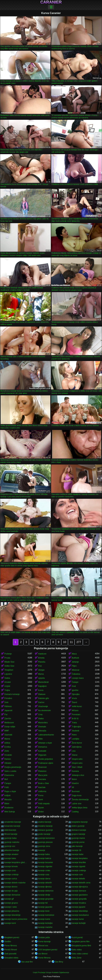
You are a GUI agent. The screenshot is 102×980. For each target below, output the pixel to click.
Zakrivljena (77, 747)
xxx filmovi (43, 954)
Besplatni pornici (12, 937)
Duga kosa (76, 795)
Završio (8, 719)
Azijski (7, 686)
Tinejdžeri (9, 670)
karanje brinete (11, 866)
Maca (74, 654)
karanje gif (9, 899)
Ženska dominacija (80, 800)
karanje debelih (45, 883)
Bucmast (76, 791)
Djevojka (76, 694)
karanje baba (44, 854)
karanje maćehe (45, 927)
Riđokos (8, 706)
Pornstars (76, 715)
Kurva (41, 690)
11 (71, 642)
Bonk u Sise (43, 783)
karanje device (11, 887)
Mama (41, 674)
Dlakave (42, 694)
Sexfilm (8, 942)
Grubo (41, 812)
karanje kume (44, 919)
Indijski (7, 795)
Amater (8, 682)
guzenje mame (78, 838)
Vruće (74, 698)
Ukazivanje (43, 706)
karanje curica (11, 879)
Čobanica (76, 674)
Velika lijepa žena (80, 808)
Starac (75, 755)
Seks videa (77, 950)
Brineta (41, 658)
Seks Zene (76, 958)
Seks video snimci (80, 954)
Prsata (7, 658)
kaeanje (42, 850)
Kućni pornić (77, 937)
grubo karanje (44, 834)
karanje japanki (79, 907)
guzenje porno (78, 842)
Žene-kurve (77, 743)
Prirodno (8, 698)
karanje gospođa (79, 899)
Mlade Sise (9, 662)
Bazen (41, 808)
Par (6, 715)
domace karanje (79, 830)
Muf (6, 779)
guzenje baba (10, 838)
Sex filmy (59, 962)
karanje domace (79, 891)
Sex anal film (27, 962)
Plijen (74, 666)
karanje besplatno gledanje (16, 862)
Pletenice (42, 771)
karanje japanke (45, 907)
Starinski (8, 735)
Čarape (75, 682)
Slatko (41, 719)
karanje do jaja (11, 891)
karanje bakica (45, 858)
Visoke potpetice (45, 759)
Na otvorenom (44, 710)
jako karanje (77, 846)
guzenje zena (44, 846)
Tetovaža (42, 731)
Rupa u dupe (10, 791)
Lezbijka (75, 739)
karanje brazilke (79, 862)
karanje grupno (11, 903)
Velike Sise (9, 666)
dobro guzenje (78, 826)
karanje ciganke (45, 866)
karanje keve (44, 911)
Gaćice (41, 702)
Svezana (42, 779)
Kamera (75, 771)
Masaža (8, 800)
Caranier (51, 2)
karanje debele (78, 879)
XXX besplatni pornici (48, 950)
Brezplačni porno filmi (81, 946)
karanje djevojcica (80, 887)
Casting (75, 812)
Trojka (7, 690)
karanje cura (44, 875)
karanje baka (10, 858)
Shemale (42, 727)
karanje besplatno (80, 858)
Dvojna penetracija (13, 767)
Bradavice (9, 808)
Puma (41, 795)
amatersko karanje (13, 822)
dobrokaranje (10, 830)
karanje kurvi (10, 923)
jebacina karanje (12, 850)
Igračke (75, 690)
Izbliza (7, 743)
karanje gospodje (46, 899)
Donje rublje (10, 727)
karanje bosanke (45, 862)
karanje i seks (11, 907)
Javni (40, 800)
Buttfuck (75, 658)
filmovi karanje (11, 834)
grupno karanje (78, 834)
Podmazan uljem (46, 763)
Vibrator (8, 763)
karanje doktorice (46, 891)
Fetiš (7, 787)
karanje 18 (76, 850)
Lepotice (8, 674)
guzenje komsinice (46, 838)
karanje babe (78, 854)
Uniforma (42, 791)
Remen (8, 759)
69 (73, 787)
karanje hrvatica (79, 903)
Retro (74, 735)
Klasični (75, 783)
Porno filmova (11, 946)
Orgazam (42, 755)
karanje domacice (12, 895)
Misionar (75, 670)
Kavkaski (42, 751)
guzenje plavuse (45, 842)
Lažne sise (76, 804)
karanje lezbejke (45, 923)
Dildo (40, 739)
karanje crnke (44, 871)
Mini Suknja (10, 812)
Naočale (42, 787)
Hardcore (42, 654)
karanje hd (43, 903)
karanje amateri (11, 854)
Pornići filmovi (11, 950)
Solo (6, 702)
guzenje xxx (10, 846)
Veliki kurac (77, 706)
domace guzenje (45, 830)
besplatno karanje (80, 822)
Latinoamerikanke (46, 735)
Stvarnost (42, 767)
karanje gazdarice (80, 895)
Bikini (7, 804)
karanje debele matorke (15, 883)
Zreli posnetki (10, 954)
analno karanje (45, 822)
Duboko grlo (44, 698)
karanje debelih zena (81, 883)
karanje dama (44, 879)
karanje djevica (45, 887)
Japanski (8, 710)
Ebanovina (9, 775)
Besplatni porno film (81, 942)
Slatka (7, 678)
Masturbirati (43, 682)
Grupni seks (77, 759)
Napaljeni (42, 686)
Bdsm (74, 779)
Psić (40, 666)
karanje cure (77, 875)
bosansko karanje (12, 826)
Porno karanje (44, 942)
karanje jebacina (12, 911)
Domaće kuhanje (12, 694)
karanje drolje (44, 895)
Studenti (75, 731)
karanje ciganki (78, 866)
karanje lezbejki (79, 923)
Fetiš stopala (44, 804)
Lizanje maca (78, 678)
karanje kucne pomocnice (16, 919)
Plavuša (42, 662)
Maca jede (43, 775)
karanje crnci (10, 871)
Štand (74, 702)
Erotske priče (44, 937)
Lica (74, 751)
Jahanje (75, 662)
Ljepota (41, 678)
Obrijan (41, 670)
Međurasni (9, 723)
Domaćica (42, 747)
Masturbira (43, 723)
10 (65, 642)
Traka (74, 723)
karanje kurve (78, 919)
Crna (40, 715)
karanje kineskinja (80, 911)
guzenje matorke (12, 842)
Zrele (7, 751)
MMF (7, 731)
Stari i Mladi (77, 767)
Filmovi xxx (43, 946)
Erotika (7, 747)
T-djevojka (76, 727)
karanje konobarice (80, 915)
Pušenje (8, 654)
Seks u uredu (10, 771)
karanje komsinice (46, 915)
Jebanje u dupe (45, 743)
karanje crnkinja (79, 871)
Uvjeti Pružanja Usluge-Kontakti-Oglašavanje (51, 972)
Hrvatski (8, 755)
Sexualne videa (11, 958)
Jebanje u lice (78, 775)
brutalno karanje (45, 826)
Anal (74, 686)
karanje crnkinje (11, 875)
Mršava (75, 710)
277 (79, 642)
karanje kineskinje (12, 915)
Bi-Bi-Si (75, 719)
